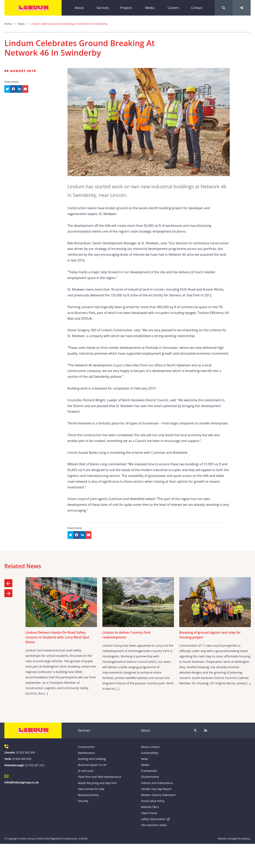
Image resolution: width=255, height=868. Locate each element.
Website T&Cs (150, 807)
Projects (126, 8)
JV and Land (86, 771)
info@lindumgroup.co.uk (22, 782)
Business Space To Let (92, 765)
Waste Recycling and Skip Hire (97, 783)
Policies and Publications (157, 783)
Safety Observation (153, 819)
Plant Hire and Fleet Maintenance (100, 777)
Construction (86, 747)
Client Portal (149, 813)
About (79, 8)
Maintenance (86, 753)
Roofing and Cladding (92, 759)
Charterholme (150, 777)
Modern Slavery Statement (158, 795)
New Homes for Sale (91, 789)
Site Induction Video (154, 825)
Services (103, 8)
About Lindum (150, 747)
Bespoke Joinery (88, 795)
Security (83, 801)
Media (150, 8)
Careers (173, 8)
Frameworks (149, 771)
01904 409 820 (22, 759)
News (21, 24)
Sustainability (150, 753)
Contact (197, 8)
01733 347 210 (35, 765)
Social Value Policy (153, 801)
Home (8, 24)
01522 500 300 (25, 752)
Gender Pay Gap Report (156, 789)
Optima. (246, 839)
